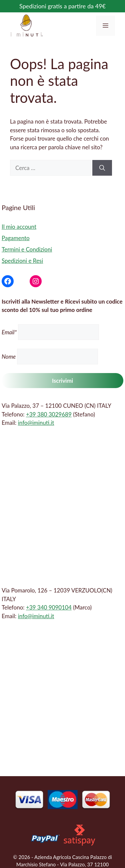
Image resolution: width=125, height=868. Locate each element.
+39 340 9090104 (49, 607)
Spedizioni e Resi (22, 261)
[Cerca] (102, 168)
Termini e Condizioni (27, 249)
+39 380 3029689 (49, 414)
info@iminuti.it (36, 423)
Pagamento (16, 238)
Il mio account (19, 227)
